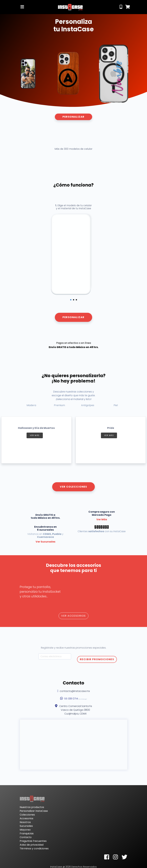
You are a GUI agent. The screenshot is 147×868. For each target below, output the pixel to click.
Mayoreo (25, 830)
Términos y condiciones (34, 849)
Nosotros (25, 822)
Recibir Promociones (97, 659)
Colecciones (27, 815)
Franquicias (27, 833)
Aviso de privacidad (32, 845)
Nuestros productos (32, 807)
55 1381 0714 (71, 699)
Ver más (35, 435)
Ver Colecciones (73, 487)
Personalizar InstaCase (34, 811)
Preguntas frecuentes (33, 841)
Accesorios (26, 818)
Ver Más (102, 519)
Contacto (26, 837)
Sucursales (26, 826)
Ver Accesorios (73, 616)
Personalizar (73, 117)
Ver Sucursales (45, 542)
